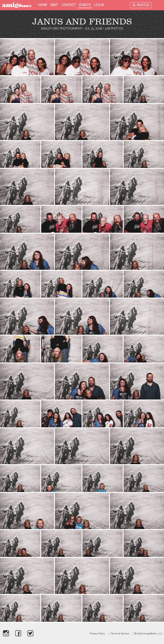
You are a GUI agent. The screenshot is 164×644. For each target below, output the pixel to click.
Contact (69, 5)
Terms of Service (120, 634)
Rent (54, 5)
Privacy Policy (97, 634)
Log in (99, 5)
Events (85, 5)
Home (43, 5)
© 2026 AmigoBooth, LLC (148, 634)
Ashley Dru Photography (61, 28)
